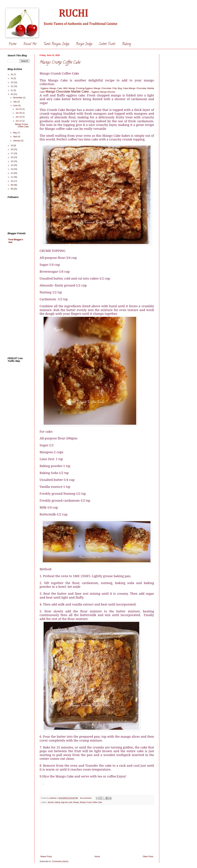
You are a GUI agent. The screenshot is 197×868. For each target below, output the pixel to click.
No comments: (86, 798)
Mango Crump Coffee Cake (60, 63)
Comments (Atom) (60, 861)
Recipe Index (84, 44)
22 (12, 86)
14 (12, 165)
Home (12, 44)
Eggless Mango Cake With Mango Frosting (63, 88)
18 (12, 149)
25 (12, 75)
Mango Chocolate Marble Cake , (68, 91)
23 (12, 82)
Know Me (30, 44)
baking (57, 802)
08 (12, 189)
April (15, 137)
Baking (126, 44)
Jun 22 (19, 109)
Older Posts (148, 857)
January (17, 141)
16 (12, 157)
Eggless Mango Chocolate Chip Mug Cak (106, 88)
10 (12, 181)
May (15, 133)
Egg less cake (67, 802)
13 (12, 169)
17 (12, 153)
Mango (76, 802)
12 (12, 173)
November (18, 98)
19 (12, 146)
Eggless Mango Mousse (103, 92)
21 (12, 90)
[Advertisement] (97, 830)
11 (12, 177)
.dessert (51, 802)
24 (12, 78)
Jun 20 (19, 113)
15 (12, 161)
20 (12, 94)
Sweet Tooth (107, 44)
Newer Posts (46, 857)
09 (12, 185)
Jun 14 (19, 117)
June (16, 106)
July (15, 102)
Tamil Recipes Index (56, 44)
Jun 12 (19, 121)
